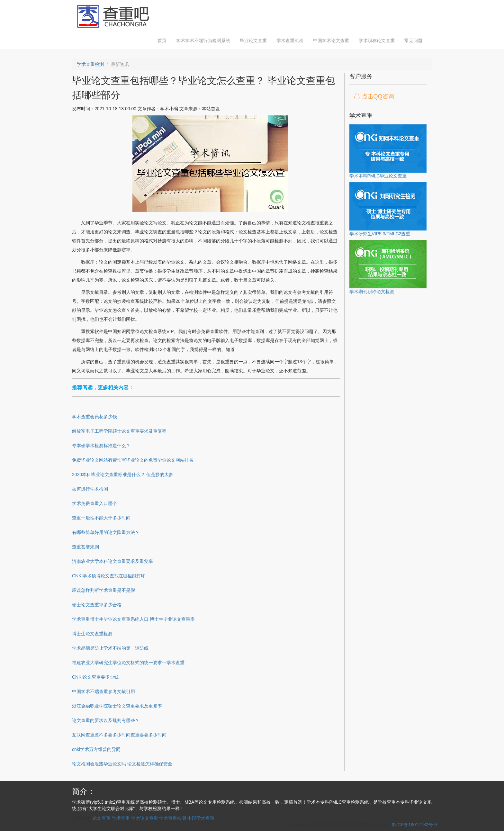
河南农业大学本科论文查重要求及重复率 (113, 561)
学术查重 (121, 818)
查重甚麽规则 (85, 547)
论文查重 (102, 818)
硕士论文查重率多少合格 (97, 605)
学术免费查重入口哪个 (94, 503)
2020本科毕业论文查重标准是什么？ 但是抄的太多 (123, 474)
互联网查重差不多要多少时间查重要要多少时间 (119, 735)
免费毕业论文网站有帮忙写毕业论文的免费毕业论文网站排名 (133, 460)
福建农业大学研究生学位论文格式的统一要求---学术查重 (128, 663)
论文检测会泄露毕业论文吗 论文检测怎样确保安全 (122, 764)
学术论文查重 (145, 818)
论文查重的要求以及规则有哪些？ (106, 720)
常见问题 (413, 41)
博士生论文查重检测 (92, 634)
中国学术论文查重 (331, 41)
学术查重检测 (90, 64)
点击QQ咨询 (378, 96)
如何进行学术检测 (90, 489)
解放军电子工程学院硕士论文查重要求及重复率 (119, 431)
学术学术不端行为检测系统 (203, 41)
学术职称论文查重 (377, 41)
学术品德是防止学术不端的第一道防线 (110, 648)
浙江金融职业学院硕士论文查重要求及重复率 (117, 706)
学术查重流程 (290, 41)
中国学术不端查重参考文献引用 (104, 691)
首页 (162, 41)
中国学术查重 (201, 818)
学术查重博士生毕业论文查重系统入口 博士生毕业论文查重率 (133, 619)
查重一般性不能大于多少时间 (101, 518)
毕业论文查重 (253, 41)
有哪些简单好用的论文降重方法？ (106, 532)
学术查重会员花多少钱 (94, 417)
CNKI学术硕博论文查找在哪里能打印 (109, 576)
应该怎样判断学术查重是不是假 (104, 590)
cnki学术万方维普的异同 (96, 749)
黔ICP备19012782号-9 (414, 825)
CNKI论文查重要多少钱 (95, 677)
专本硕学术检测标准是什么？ (101, 446)
